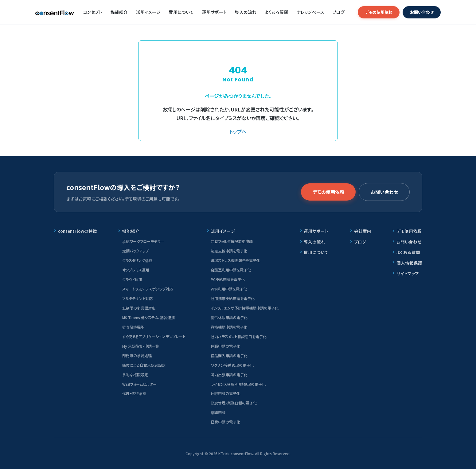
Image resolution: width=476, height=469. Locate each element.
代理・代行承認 (134, 393)
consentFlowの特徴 (78, 231)
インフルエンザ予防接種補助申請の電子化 (245, 308)
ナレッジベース (310, 12)
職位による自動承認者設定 (144, 365)
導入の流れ (246, 12)
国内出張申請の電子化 (229, 375)
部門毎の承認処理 (137, 356)
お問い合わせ (422, 12)
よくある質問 (277, 12)
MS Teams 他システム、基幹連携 (148, 317)
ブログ (339, 12)
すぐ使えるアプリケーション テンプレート (154, 336)
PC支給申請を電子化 (228, 279)
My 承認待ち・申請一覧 (141, 346)
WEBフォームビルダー (139, 384)
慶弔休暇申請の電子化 (229, 317)
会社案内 (363, 231)
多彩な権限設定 (135, 375)
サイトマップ (408, 273)
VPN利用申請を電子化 (229, 289)
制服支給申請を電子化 (229, 251)
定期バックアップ (135, 251)
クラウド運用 (132, 279)
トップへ (238, 131)
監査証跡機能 (133, 327)
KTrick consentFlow (236, 453)
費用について (181, 12)
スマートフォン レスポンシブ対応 (148, 289)
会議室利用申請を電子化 (231, 270)
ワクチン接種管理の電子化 (232, 365)
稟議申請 (218, 412)
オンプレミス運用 (136, 270)
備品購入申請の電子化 (229, 356)
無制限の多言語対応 (139, 308)
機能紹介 (119, 12)
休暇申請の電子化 (225, 393)
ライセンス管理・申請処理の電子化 (238, 384)
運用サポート (214, 12)
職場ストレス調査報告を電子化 (235, 260)
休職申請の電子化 (225, 346)
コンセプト (93, 12)
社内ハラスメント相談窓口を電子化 (239, 336)
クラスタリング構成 (137, 260)
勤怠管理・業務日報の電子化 (234, 403)
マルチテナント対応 (137, 298)
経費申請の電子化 (225, 422)
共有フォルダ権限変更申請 (232, 241)
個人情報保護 (409, 263)
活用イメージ (148, 12)
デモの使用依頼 (379, 12)
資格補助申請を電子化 (229, 327)
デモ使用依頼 (409, 231)
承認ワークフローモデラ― (143, 241)
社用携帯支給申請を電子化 (233, 298)
